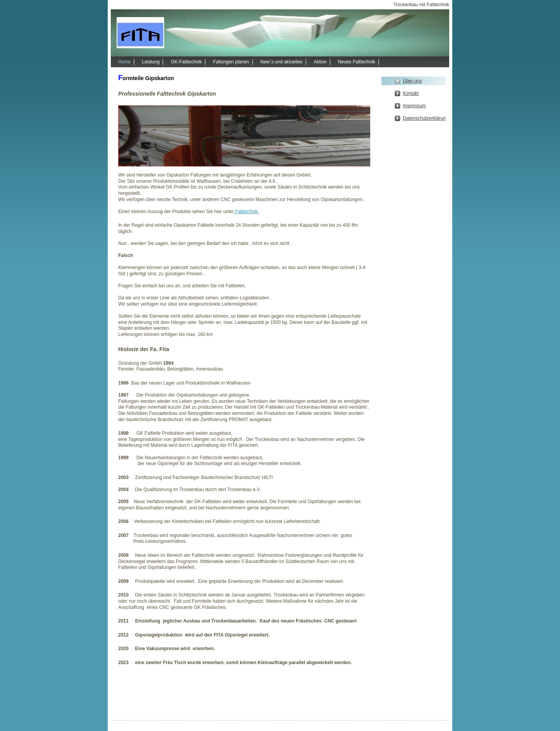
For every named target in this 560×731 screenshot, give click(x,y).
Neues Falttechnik (357, 62)
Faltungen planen (231, 62)
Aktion (320, 62)
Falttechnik (247, 212)
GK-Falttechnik (186, 62)
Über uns (412, 81)
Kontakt (411, 93)
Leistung (151, 62)
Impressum (414, 106)
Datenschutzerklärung (424, 118)
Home (124, 62)
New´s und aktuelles (282, 62)
